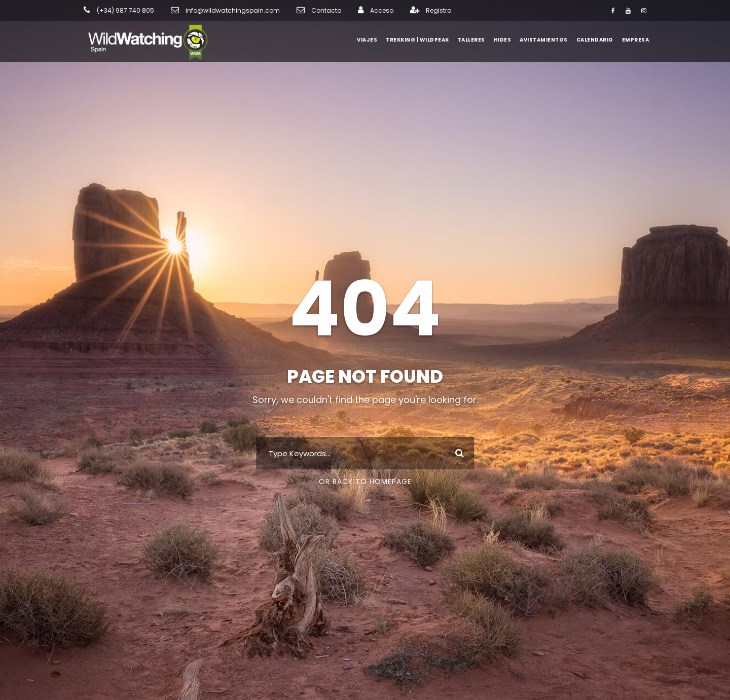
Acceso (352, 11)
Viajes (372, 40)
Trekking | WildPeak (422, 40)
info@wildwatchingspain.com (217, 11)
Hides (507, 40)
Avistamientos (546, 40)
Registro (406, 11)
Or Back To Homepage (365, 482)
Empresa (635, 40)
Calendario (595, 40)
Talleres (476, 40)
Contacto (301, 11)
